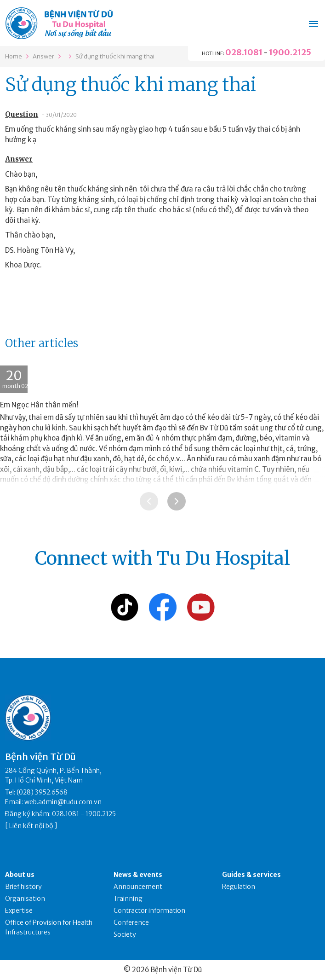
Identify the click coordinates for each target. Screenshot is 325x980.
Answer (43, 56)
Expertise (19, 910)
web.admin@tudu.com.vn (63, 802)
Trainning (128, 899)
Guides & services (251, 875)
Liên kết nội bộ (31, 826)
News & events (138, 875)
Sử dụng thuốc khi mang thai (115, 56)
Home (14, 56)
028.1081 (244, 52)
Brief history (23, 887)
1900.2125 (290, 52)
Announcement (138, 887)
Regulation (239, 887)
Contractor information (149, 910)
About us (20, 875)
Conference (131, 922)
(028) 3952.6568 (42, 792)
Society (125, 934)
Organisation (25, 899)
